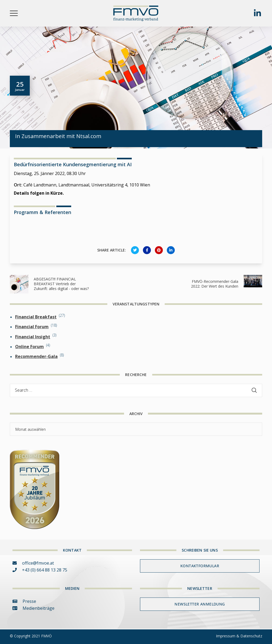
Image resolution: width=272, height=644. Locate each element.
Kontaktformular (200, 566)
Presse (24, 601)
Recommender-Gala (36, 356)
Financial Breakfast (36, 317)
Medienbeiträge (33, 608)
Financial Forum (32, 327)
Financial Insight (33, 337)
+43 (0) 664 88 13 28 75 (40, 570)
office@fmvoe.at (33, 563)
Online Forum (29, 347)
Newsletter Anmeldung (200, 604)
